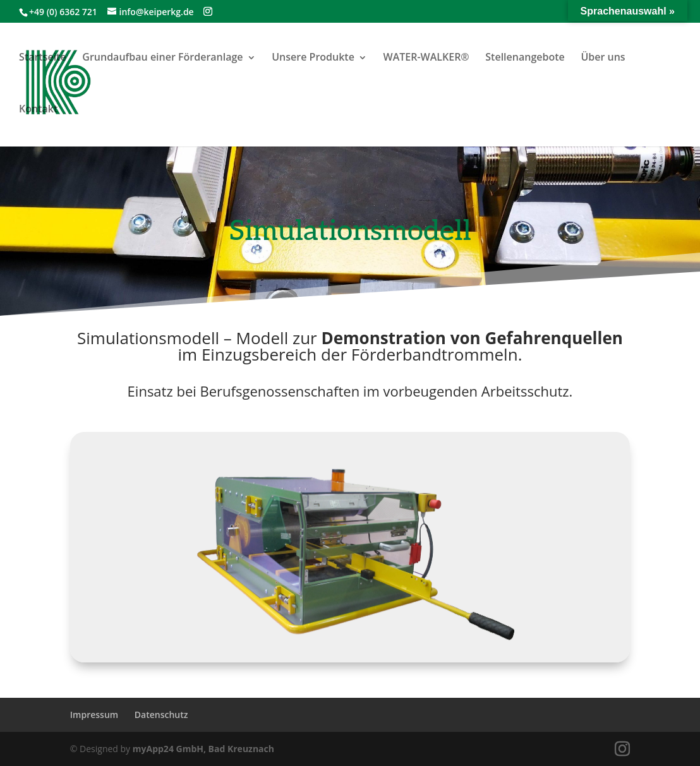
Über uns (603, 57)
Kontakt (38, 109)
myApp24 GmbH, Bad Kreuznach (203, 749)
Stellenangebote (525, 57)
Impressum (94, 715)
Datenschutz (161, 715)
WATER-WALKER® (426, 57)
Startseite (43, 57)
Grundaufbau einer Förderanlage (162, 57)
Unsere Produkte (313, 57)
